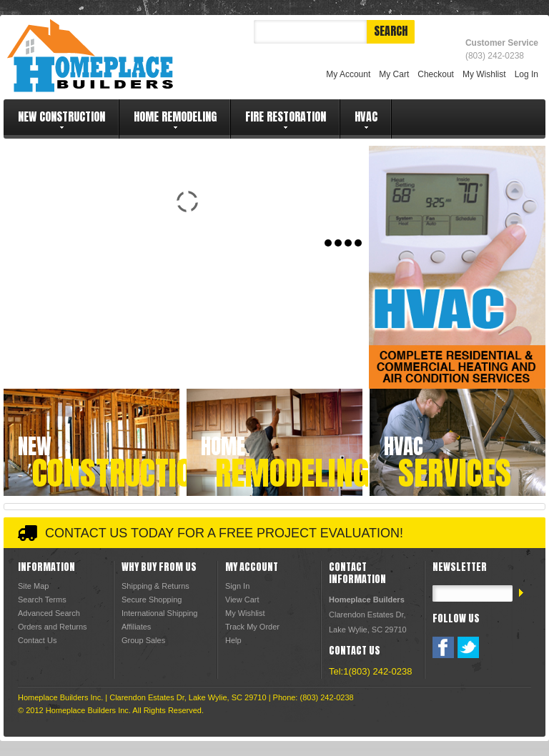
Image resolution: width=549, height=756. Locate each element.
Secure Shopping (152, 600)
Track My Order (252, 627)
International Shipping (159, 613)
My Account (348, 74)
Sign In (237, 586)
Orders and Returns (53, 627)
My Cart (394, 74)
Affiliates (136, 627)
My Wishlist (484, 74)
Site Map (33, 586)
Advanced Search (49, 613)
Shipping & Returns (155, 586)
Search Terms (42, 600)
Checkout (436, 74)
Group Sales (143, 640)
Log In (526, 74)
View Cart (242, 600)
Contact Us (37, 640)
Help (233, 640)
